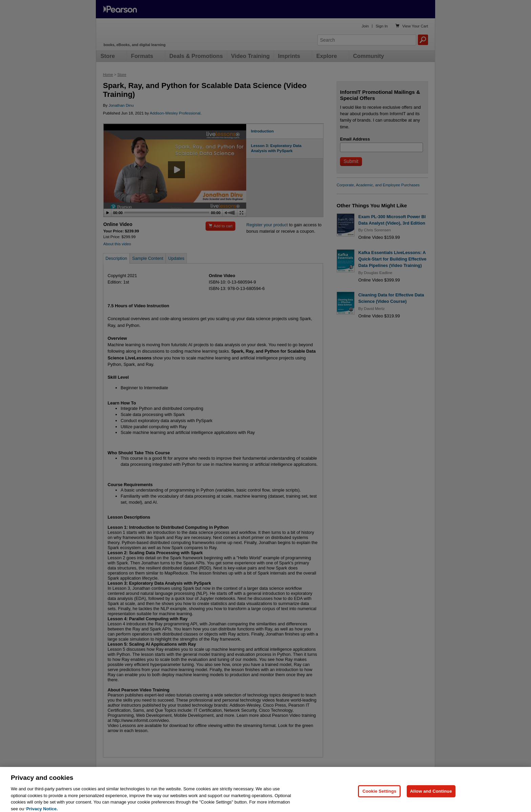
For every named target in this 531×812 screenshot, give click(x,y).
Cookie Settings (379, 801)
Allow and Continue (431, 801)
